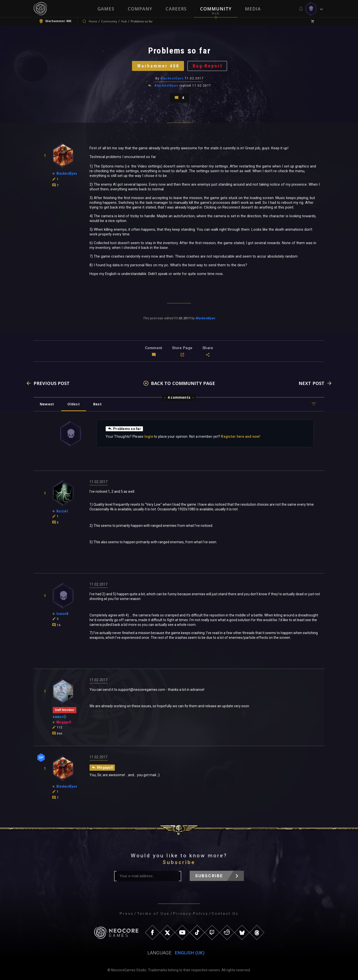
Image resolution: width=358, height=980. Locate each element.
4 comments (179, 397)
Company (140, 9)
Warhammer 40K (158, 66)
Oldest (73, 404)
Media (253, 9)
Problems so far (124, 429)
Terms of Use (153, 914)
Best (97, 404)
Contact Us (225, 914)
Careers (176, 9)
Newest (47, 404)
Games (106, 9)
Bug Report (208, 66)
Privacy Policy (191, 914)
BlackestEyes (172, 78)
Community (216, 9)
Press (127, 914)
